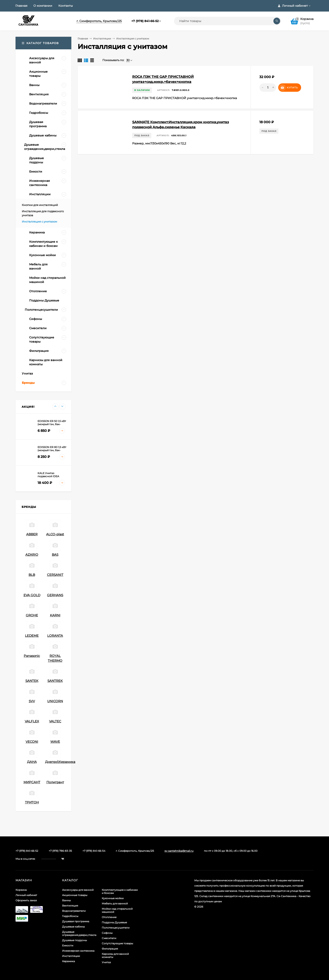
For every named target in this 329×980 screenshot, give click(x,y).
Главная (21, 6)
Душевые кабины (73, 927)
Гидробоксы (70, 916)
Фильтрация (110, 949)
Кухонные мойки (113, 898)
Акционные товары (75, 895)
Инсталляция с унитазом (39, 221)
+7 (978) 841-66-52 (145, 21)
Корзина (21, 890)
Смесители (109, 938)
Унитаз (106, 962)
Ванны (66, 900)
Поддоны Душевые (114, 922)
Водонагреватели (74, 911)
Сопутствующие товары (117, 943)
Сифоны (107, 933)
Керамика (69, 961)
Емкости (68, 945)
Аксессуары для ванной (78, 890)
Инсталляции (102, 39)
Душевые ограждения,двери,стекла (79, 933)
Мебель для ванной (115, 903)
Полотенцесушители (116, 928)
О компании (43, 6)
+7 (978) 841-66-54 (94, 851)
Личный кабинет (26, 895)
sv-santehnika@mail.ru (179, 851)
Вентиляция (70, 906)
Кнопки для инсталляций (40, 205)
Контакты (66, 6)
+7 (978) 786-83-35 (60, 851)
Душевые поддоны (74, 940)
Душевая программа (76, 921)
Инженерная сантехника (78, 951)
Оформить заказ (26, 900)
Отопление (109, 917)
